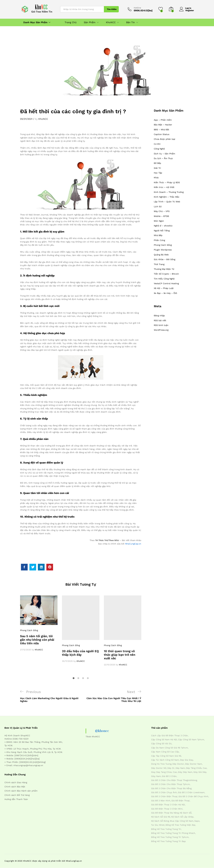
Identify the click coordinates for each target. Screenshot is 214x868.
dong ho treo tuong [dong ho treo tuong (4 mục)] (161, 764)
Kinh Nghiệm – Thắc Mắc (167, 197)
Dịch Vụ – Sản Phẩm (164, 154)
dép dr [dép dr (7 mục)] (171, 768)
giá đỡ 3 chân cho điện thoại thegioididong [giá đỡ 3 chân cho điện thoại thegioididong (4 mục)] (174, 780)
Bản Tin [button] (130, 22)
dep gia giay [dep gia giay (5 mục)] (187, 760)
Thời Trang (159, 264)
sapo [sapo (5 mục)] (197, 821)
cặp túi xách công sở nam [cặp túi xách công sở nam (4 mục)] (165, 760)
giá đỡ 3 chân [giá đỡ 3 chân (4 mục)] (169, 776)
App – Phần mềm (163, 120)
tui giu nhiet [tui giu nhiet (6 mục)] (158, 825)
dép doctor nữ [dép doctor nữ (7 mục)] (159, 768)
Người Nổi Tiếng (162, 231)
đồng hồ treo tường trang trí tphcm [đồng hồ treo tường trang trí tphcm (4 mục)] (170, 837)
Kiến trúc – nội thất (164, 187)
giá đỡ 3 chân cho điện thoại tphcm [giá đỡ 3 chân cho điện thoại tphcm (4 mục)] (170, 784)
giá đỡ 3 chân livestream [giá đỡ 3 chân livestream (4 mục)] (191, 792)
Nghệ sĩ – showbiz (163, 226)
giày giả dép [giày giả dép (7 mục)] (200, 772)
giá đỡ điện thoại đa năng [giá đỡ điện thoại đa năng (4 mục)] (165, 813)
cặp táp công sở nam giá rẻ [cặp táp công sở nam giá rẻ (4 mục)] (166, 756)
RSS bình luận (161, 325)
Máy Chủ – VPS (162, 211)
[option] (39, 623)
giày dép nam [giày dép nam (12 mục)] (185, 772)
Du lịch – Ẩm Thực (163, 158)
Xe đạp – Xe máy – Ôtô (165, 293)
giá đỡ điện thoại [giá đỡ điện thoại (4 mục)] (180, 801)
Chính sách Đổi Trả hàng (17, 795)
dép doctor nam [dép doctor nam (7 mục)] (193, 764)
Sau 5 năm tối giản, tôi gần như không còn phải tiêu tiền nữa (37, 640)
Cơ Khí (157, 144)
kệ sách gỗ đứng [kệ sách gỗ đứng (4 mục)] (160, 821)
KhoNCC (43, 119)
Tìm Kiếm (112, 9)
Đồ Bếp (157, 163)
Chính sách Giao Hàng (16, 782)
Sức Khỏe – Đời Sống (165, 259)
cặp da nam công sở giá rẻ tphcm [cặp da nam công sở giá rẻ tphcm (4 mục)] (169, 748)
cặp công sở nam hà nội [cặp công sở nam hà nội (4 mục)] (164, 740)
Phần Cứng (159, 240)
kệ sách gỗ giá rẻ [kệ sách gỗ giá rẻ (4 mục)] (161, 817)
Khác (156, 178)
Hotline (137, 8)
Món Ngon (159, 221)
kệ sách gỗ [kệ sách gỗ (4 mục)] (186, 813)
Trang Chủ (71, 22)
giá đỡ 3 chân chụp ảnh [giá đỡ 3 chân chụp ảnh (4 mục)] (164, 792)
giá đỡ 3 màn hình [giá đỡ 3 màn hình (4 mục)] (161, 801)
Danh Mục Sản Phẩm (35, 22)
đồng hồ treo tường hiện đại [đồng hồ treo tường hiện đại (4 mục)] (180, 825)
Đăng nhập (159, 316)
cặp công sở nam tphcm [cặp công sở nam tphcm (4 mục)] (191, 740)
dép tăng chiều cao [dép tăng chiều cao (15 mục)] (196, 768)
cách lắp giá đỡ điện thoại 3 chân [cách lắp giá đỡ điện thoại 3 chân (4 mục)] (169, 735)
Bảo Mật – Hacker (163, 125)
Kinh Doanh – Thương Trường (169, 192)
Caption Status (162, 134)
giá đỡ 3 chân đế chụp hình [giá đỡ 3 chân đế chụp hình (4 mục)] (193, 796)
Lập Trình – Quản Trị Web (167, 202)
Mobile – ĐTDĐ (161, 216)
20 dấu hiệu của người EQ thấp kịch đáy (80, 653)
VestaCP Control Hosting (166, 283)
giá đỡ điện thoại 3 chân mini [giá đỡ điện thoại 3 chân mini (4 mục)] (167, 809)
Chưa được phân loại (165, 139)
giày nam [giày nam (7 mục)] (156, 776)
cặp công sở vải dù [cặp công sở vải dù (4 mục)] (161, 744)
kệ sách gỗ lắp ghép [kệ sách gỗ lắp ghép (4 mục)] (182, 817)
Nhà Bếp (158, 235)
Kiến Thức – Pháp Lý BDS (167, 182)
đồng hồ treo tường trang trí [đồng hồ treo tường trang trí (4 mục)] (166, 829)
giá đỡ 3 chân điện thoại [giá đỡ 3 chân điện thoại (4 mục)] (164, 796)
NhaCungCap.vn (133, 544)
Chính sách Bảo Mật (15, 787)
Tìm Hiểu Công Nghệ (164, 279)
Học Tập (158, 173)
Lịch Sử (158, 206)
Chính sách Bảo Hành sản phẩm (21, 791)
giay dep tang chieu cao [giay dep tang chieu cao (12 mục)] (164, 772)
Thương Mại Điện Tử (164, 269)
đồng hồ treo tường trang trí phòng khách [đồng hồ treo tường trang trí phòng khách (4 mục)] (173, 833)
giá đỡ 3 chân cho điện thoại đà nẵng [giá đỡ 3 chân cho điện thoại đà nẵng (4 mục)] (171, 788)
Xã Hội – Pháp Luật (164, 288)
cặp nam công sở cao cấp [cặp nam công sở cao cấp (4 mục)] (165, 752)
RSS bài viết (160, 320)
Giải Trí (157, 168)
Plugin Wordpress (163, 250)
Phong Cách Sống (29, 630)
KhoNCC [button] (111, 22)
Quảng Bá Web (161, 255)
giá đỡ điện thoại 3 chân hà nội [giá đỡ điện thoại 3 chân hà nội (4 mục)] (168, 805)
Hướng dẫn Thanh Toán (16, 799)
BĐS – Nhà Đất (161, 130)
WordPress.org (161, 330)
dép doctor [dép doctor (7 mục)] (178, 764)
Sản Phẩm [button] (90, 22)
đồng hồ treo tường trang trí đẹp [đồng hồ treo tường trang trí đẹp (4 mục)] (168, 841)
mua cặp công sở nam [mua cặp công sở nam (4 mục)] (182, 821)
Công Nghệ (159, 149)
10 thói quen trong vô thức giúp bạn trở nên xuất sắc (120, 655)
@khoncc (102, 731)
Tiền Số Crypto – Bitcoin (166, 274)
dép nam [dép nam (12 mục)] (180, 768)
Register (190, 10)
